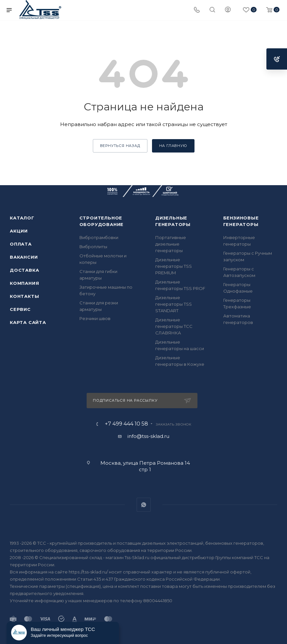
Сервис (20, 309)
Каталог (22, 218)
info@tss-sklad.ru (148, 436)
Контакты (24, 296)
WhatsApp (144, 505)
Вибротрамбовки (99, 237)
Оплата (21, 244)
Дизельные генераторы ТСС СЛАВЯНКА (174, 326)
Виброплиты (93, 247)
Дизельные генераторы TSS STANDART (174, 304)
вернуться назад (120, 146)
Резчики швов (95, 318)
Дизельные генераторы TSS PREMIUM (174, 266)
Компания (24, 283)
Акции (19, 231)
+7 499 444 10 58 (127, 424)
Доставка (24, 270)
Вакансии (24, 257)
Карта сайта (28, 322)
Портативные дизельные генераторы (171, 244)
